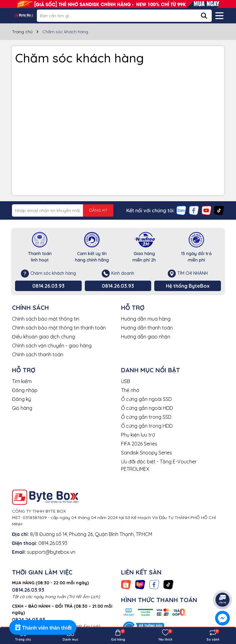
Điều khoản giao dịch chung (43, 337)
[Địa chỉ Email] (63, 210)
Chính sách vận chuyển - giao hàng (52, 346)
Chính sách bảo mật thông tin (46, 319)
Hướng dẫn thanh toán (147, 328)
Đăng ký (22, 399)
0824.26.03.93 (29, 620)
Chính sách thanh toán (38, 354)
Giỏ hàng (22, 408)
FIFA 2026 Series (139, 444)
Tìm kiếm (22, 381)
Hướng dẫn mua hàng (146, 319)
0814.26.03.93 (48, 286)
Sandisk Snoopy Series (147, 453)
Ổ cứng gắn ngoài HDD (147, 408)
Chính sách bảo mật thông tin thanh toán (59, 328)
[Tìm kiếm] (204, 16)
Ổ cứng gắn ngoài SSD (146, 399)
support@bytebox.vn (51, 552)
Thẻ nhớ (130, 390)
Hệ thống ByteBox (188, 286)
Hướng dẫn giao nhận (146, 337)
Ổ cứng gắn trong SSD (146, 417)
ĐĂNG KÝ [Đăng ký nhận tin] (98, 210)
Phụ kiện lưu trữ (138, 435)
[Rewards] (43, 627)
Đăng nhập (25, 390)
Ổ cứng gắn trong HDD (147, 426)
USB (126, 381)
